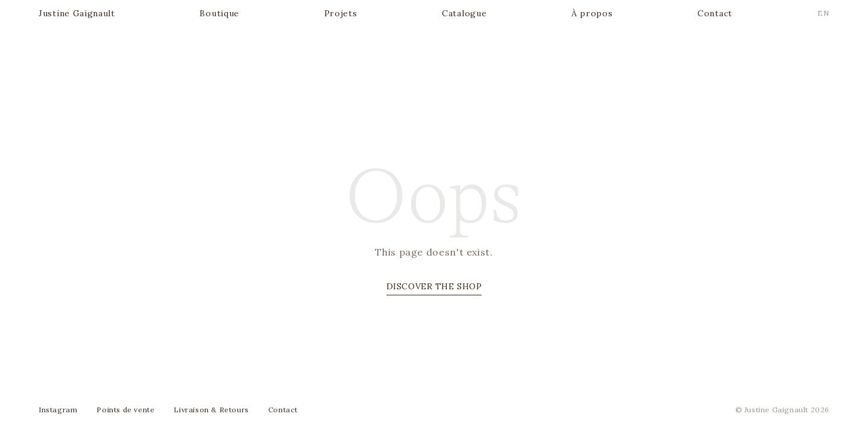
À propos (592, 13)
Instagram (58, 410)
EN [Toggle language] (823, 13)
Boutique (219, 13)
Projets (341, 13)
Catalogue (464, 13)
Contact (715, 13)
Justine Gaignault (77, 13)
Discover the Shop (434, 286)
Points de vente (125, 410)
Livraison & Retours (211, 410)
